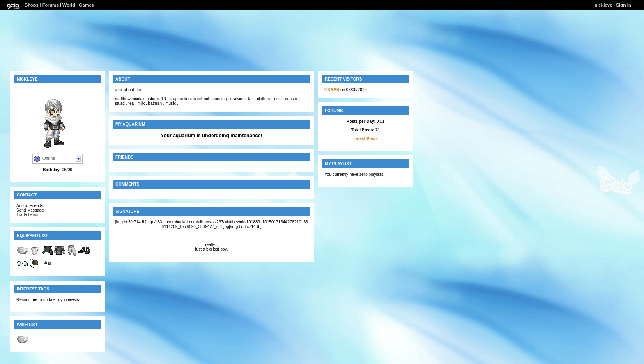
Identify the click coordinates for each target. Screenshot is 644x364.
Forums (51, 5)
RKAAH (332, 90)
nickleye (604, 5)
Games (86, 5)
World (69, 5)
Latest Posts (365, 139)
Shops (32, 5)
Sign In (624, 5)
